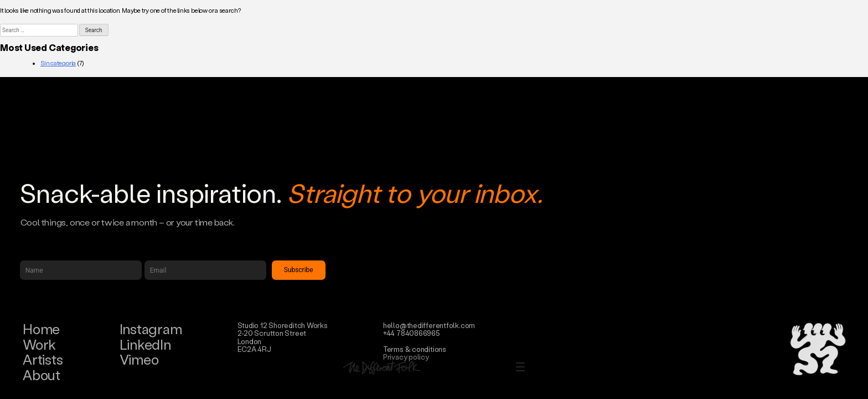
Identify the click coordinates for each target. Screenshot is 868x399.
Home (41, 329)
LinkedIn (145, 344)
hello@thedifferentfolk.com (429, 325)
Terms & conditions (415, 349)
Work (39, 344)
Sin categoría (58, 63)
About (42, 375)
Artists (43, 359)
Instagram (151, 329)
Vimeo (139, 359)
